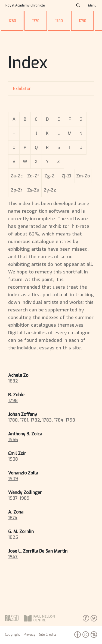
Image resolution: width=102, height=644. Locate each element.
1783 (47, 420)
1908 (13, 459)
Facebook (86, 618)
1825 (13, 537)
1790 (82, 21)
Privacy (30, 635)
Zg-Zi (50, 176)
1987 (13, 498)
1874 (13, 518)
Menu (92, 5)
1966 (13, 440)
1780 (59, 21)
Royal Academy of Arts (12, 618)
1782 (35, 420)
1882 (13, 381)
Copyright (12, 635)
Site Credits (48, 635)
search (78, 5)
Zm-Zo (83, 176)
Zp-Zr (17, 190)
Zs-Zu (33, 190)
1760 (12, 21)
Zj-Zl (66, 176)
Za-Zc (17, 176)
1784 (59, 420)
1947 (13, 557)
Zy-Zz (50, 190)
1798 (13, 401)
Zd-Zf (33, 176)
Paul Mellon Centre (50, 618)
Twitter (94, 618)
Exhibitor (22, 89)
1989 (24, 498)
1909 (13, 479)
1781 (24, 420)
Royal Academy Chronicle (25, 5)
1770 (36, 21)
